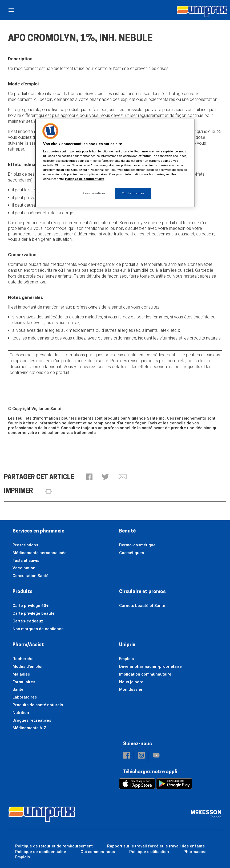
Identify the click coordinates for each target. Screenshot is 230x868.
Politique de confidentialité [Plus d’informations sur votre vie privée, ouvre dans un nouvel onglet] (85, 179)
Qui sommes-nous (98, 852)
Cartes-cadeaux (28, 621)
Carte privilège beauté (34, 613)
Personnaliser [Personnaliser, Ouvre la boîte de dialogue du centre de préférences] (94, 193)
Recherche (23, 659)
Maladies (21, 674)
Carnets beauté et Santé (142, 606)
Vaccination (24, 568)
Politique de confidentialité (41, 852)
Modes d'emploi (27, 666)
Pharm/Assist (28, 645)
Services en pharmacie (38, 531)
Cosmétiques (132, 553)
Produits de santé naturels (38, 705)
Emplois (126, 659)
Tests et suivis (26, 561)
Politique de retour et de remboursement (54, 846)
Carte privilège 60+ (31, 606)
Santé (18, 689)
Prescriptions (25, 545)
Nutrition (21, 713)
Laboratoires (25, 697)
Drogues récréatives (32, 720)
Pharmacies (195, 852)
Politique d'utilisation (149, 852)
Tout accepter (133, 193)
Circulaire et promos (142, 592)
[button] (89, 477)
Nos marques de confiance (38, 629)
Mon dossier (131, 689)
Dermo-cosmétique (137, 545)
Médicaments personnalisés (39, 553)
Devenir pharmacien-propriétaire (150, 666)
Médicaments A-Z (29, 728)
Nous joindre (131, 682)
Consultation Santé (31, 576)
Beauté (127, 531)
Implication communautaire (145, 674)
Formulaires (24, 682)
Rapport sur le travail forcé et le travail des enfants (156, 846)
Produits (23, 592)
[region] (115, 163)
